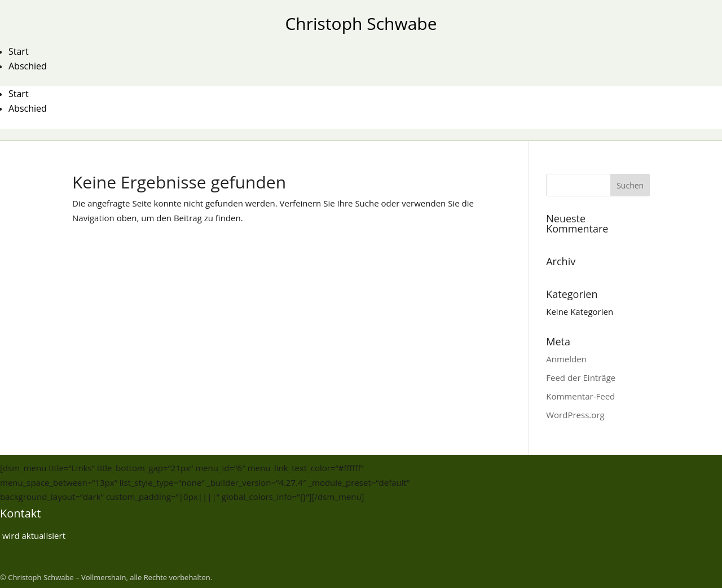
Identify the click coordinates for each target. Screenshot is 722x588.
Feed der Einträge (581, 378)
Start (19, 51)
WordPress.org (575, 415)
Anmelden (566, 359)
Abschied (28, 66)
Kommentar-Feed (580, 396)
